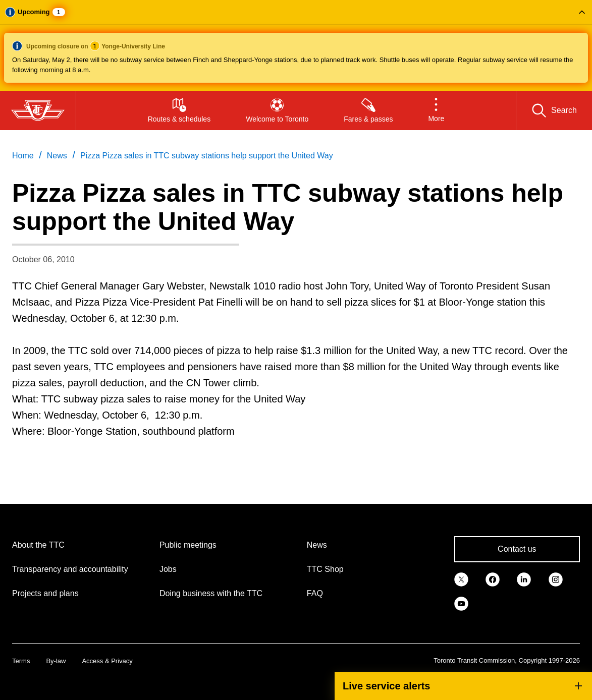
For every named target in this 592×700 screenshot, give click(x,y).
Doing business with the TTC (211, 593)
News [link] (57, 156)
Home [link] (23, 156)
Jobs (168, 569)
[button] (296, 45)
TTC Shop (325, 569)
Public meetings (188, 545)
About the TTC (38, 545)
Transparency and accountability (70, 569)
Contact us (517, 549)
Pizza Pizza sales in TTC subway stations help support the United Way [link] (207, 156)
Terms (21, 661)
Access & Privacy (107, 661)
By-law (56, 661)
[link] (461, 578)
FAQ (315, 593)
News (317, 545)
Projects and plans (45, 593)
